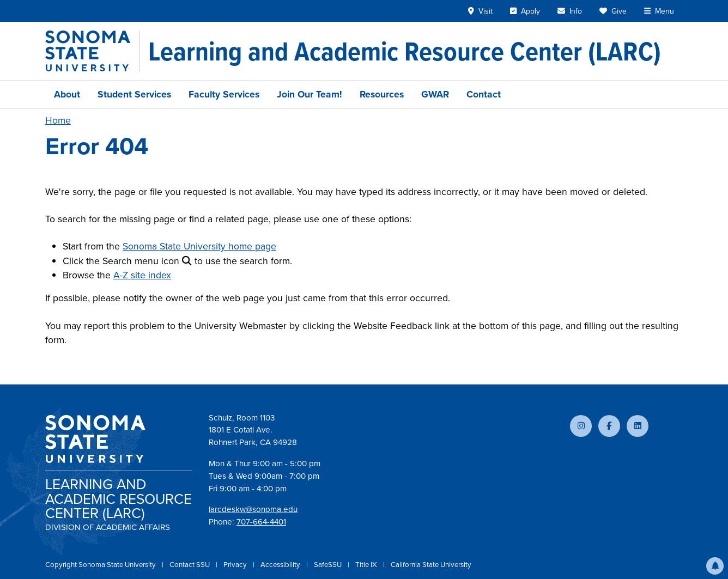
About (67, 94)
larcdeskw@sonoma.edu (253, 509)
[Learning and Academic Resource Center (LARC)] (405, 51)
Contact (484, 94)
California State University (431, 565)
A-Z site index (142, 275)
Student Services (134, 94)
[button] (715, 566)
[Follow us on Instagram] (581, 426)
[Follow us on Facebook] (609, 426)
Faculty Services (224, 94)
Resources (382, 94)
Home (58, 120)
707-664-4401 (261, 522)
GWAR (435, 94)
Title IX (367, 565)
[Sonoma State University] (92, 51)
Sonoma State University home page (199, 246)
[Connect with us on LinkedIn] (638, 426)
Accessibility (281, 565)
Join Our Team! (310, 94)
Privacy (236, 565)
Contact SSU (190, 565)
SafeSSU (329, 565)
